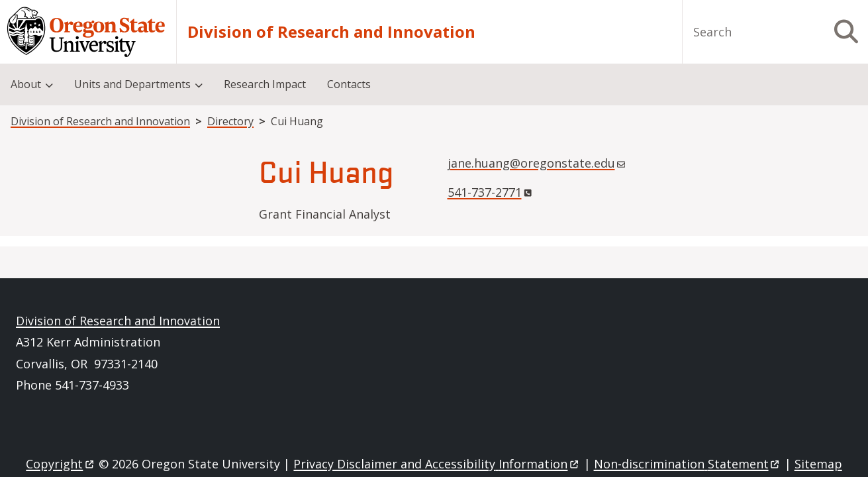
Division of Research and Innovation (331, 32)
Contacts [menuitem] (349, 84)
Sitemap (818, 464)
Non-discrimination (688, 464)
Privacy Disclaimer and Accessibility (437, 464)
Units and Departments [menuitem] (132, 84)
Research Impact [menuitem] (265, 84)
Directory (230, 121)
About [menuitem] (26, 84)
